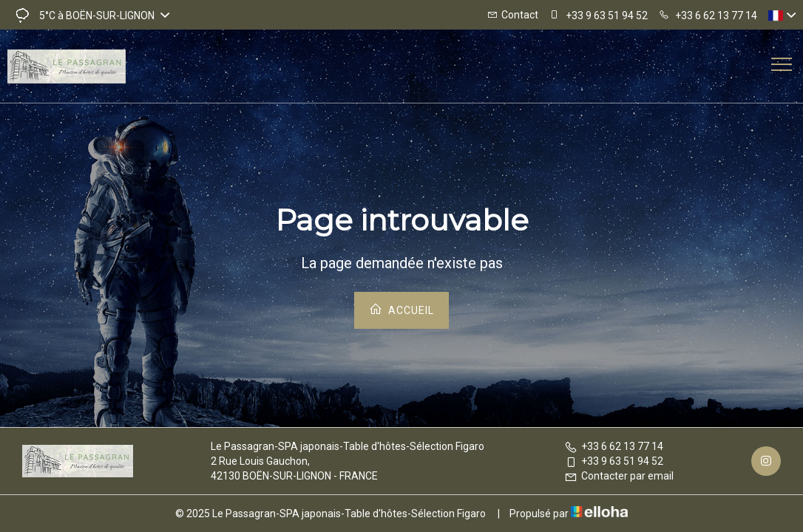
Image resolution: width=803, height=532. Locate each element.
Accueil (402, 309)
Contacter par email (619, 476)
